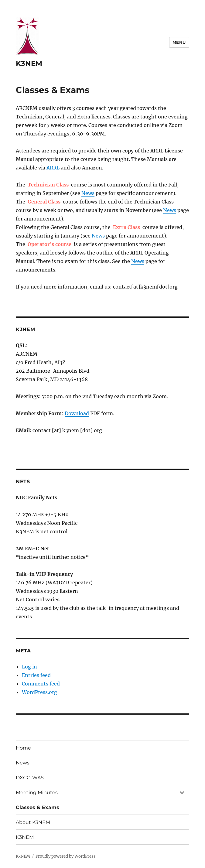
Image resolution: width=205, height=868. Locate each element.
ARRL (53, 168)
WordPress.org (39, 692)
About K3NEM (33, 822)
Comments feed (41, 684)
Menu (179, 42)
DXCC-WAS (30, 778)
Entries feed (36, 675)
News (88, 193)
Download (77, 413)
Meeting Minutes (37, 793)
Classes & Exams (38, 807)
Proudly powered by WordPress (66, 856)
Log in (29, 667)
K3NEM (29, 63)
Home (23, 748)
